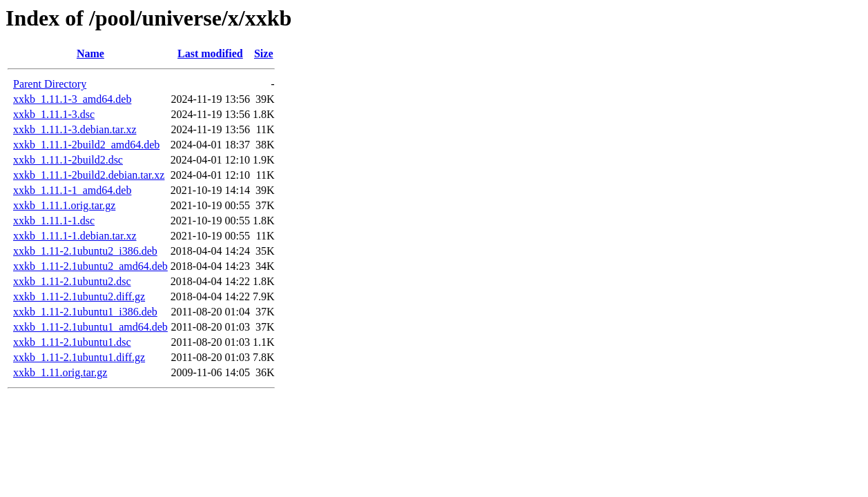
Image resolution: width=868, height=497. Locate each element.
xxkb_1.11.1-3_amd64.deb (72, 99)
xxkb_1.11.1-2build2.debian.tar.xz (89, 175)
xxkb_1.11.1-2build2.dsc (68, 160)
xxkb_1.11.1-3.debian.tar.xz (75, 129)
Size (264, 53)
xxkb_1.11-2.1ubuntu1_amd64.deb (90, 327)
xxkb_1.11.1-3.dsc (54, 114)
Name (90, 53)
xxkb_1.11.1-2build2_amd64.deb (86, 145)
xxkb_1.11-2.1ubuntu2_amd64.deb (90, 266)
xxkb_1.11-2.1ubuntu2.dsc (72, 281)
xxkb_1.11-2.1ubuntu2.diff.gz (79, 296)
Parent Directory (50, 84)
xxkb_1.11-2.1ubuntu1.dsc (72, 342)
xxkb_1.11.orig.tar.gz (60, 372)
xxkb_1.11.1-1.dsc (54, 221)
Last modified (210, 53)
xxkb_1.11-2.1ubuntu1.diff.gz (79, 357)
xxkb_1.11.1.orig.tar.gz (64, 205)
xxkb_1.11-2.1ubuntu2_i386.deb (85, 251)
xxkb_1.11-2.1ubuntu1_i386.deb (85, 312)
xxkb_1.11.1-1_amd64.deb (72, 190)
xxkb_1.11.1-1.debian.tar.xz (75, 236)
